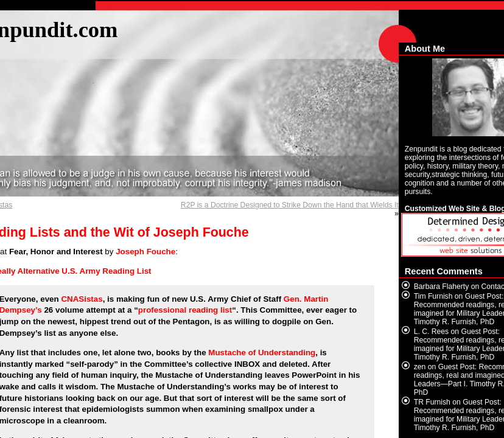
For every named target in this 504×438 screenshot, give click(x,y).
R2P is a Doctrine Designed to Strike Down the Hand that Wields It (290, 205)
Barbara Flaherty (442, 287)
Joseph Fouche (145, 252)
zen (420, 367)
